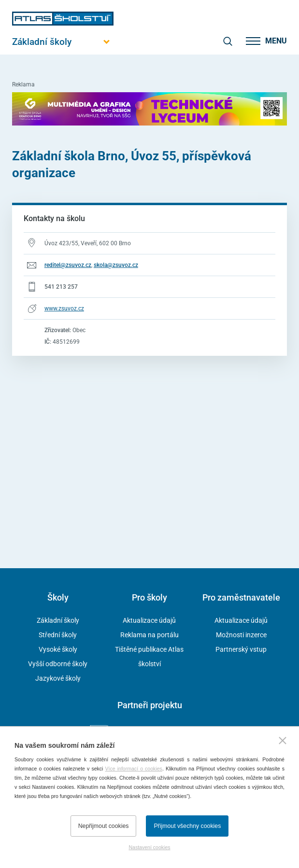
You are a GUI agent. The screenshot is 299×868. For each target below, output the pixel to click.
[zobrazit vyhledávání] (228, 41)
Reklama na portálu (149, 635)
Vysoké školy (58, 649)
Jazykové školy (58, 678)
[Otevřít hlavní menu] (63, 42)
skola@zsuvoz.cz (116, 265)
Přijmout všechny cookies (187, 826)
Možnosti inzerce (241, 635)
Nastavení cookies (149, 847)
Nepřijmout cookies (104, 826)
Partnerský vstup (241, 649)
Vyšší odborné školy (58, 664)
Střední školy (58, 635)
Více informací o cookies (134, 769)
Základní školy (58, 620)
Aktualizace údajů (149, 620)
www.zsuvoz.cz (64, 308)
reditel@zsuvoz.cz (68, 265)
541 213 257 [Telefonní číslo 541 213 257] (61, 287)
